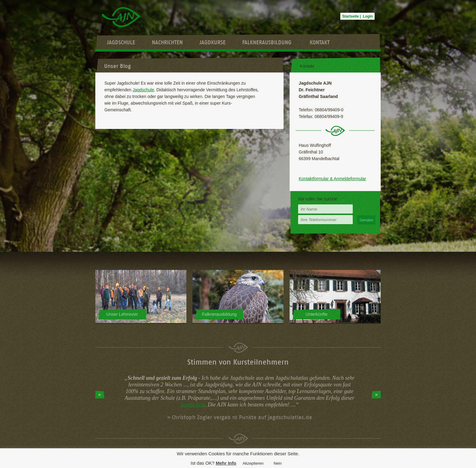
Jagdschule (121, 42)
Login (368, 16)
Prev (100, 395)
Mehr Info (226, 463)
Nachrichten (167, 42)
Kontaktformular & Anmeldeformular (332, 179)
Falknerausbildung (267, 42)
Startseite (350, 16)
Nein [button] (278, 463)
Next (376, 395)
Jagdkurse (212, 42)
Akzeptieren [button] (253, 463)
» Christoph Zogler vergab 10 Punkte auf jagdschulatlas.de (240, 417)
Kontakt (320, 42)
